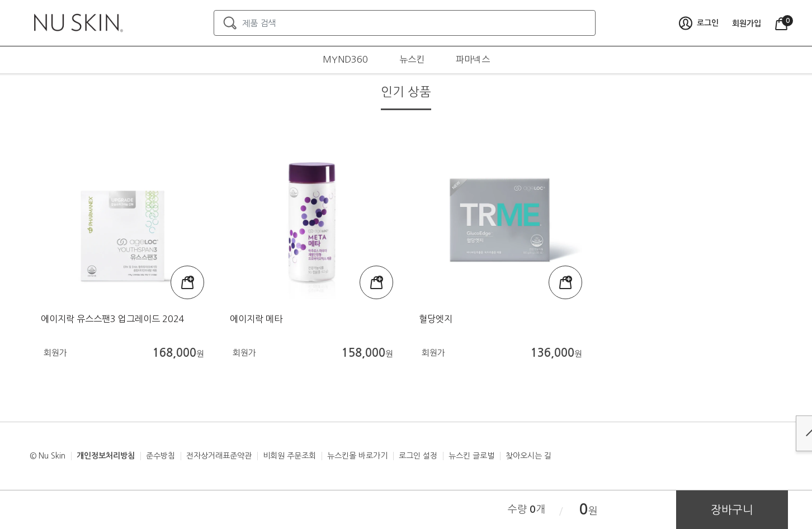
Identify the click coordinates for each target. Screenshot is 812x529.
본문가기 (0, 0)
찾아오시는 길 (528, 456)
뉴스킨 (412, 59)
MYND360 (345, 59)
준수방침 (160, 456)
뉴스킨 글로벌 (471, 456)
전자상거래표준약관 (219, 456)
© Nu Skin (48, 456)
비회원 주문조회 (289, 456)
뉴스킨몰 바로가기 (357, 456)
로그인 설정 (418, 456)
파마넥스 (473, 59)
